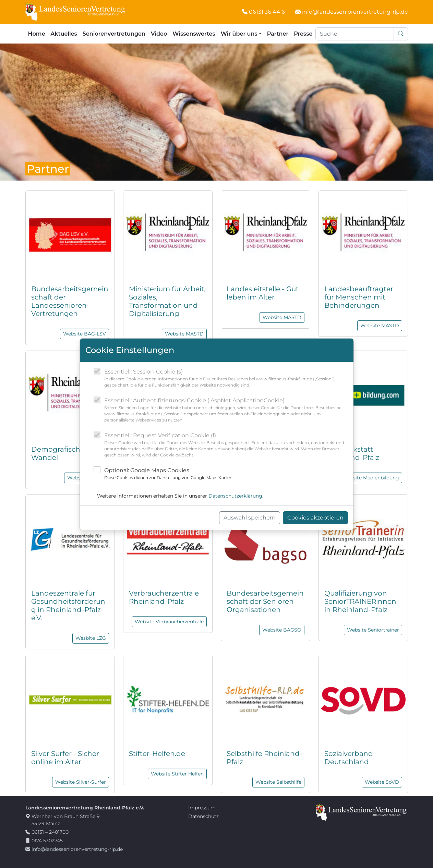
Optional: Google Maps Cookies (169, 474)
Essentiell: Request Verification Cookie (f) (226, 445)
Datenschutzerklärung (235, 496)
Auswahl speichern (250, 518)
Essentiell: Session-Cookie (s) (226, 378)
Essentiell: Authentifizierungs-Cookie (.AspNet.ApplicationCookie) (226, 410)
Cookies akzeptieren (315, 518)
